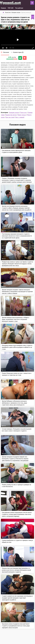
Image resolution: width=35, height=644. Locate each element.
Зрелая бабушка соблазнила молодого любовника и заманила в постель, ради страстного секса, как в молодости (14, 403)
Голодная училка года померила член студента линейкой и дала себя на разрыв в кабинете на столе (17, 347)
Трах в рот (23, 112)
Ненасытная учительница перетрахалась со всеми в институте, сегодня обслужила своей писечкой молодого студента (16, 570)
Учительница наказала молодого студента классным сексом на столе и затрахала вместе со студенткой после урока (17, 236)
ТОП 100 (10, 8)
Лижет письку (22, 115)
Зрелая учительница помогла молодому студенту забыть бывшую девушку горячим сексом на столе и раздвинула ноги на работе (17, 208)
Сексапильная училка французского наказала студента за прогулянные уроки (16, 151)
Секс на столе (10, 117)
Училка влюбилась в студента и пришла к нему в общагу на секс (17, 541)
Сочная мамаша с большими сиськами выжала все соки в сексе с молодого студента (17, 430)
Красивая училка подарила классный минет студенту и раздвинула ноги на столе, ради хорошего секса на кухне (16, 626)
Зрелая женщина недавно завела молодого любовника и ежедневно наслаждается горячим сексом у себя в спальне (17, 291)
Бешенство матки (11, 115)
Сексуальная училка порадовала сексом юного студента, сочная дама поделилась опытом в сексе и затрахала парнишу (17, 514)
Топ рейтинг (19, 8)
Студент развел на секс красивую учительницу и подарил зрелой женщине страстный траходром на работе (17, 598)
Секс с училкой (20, 117)
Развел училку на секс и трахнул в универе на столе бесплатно (16, 485)
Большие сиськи (14, 112)
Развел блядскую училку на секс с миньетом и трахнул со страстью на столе (17, 374)
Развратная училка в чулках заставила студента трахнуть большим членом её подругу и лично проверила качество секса (17, 264)
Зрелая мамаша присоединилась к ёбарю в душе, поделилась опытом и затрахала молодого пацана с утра (16, 319)
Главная (3, 8)
